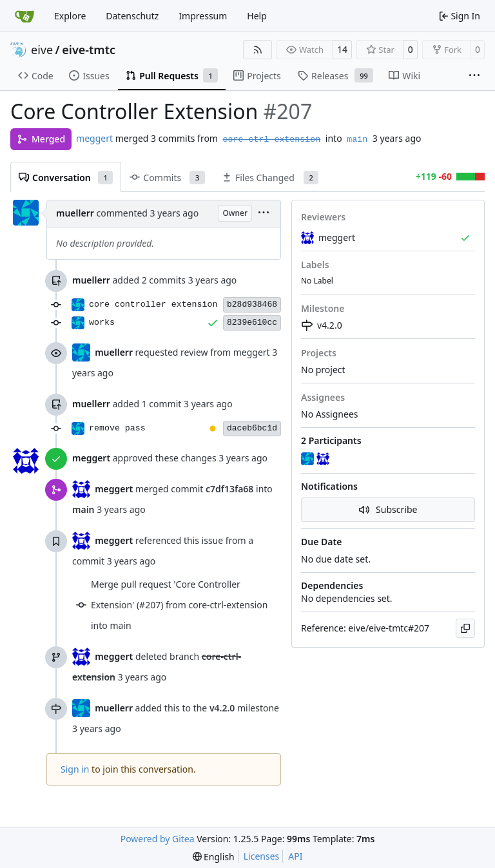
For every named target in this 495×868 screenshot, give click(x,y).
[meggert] (324, 459)
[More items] (474, 76)
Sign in (75, 769)
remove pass (117, 428)
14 (342, 49)
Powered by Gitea (158, 839)
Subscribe (388, 509)
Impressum (203, 16)
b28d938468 (252, 304)
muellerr (75, 213)
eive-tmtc (89, 50)
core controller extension (153, 304)
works (102, 323)
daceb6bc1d (252, 428)
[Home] (24, 16)
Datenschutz (132, 16)
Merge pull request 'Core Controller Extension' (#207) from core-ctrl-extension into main (179, 605)
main (357, 140)
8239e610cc (252, 323)
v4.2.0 (322, 325)
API (295, 856)
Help (257, 16)
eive (42, 50)
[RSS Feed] (258, 50)
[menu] (264, 214)
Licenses (262, 856)
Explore (70, 16)
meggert (94, 138)
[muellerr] (309, 459)
